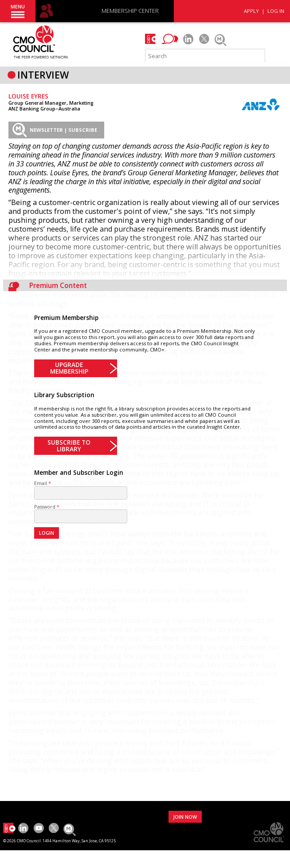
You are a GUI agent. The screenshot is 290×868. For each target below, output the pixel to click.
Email (41, 483)
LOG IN (276, 11)
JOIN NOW (185, 817)
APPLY (251, 11)
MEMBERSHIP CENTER (130, 11)
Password (45, 507)
